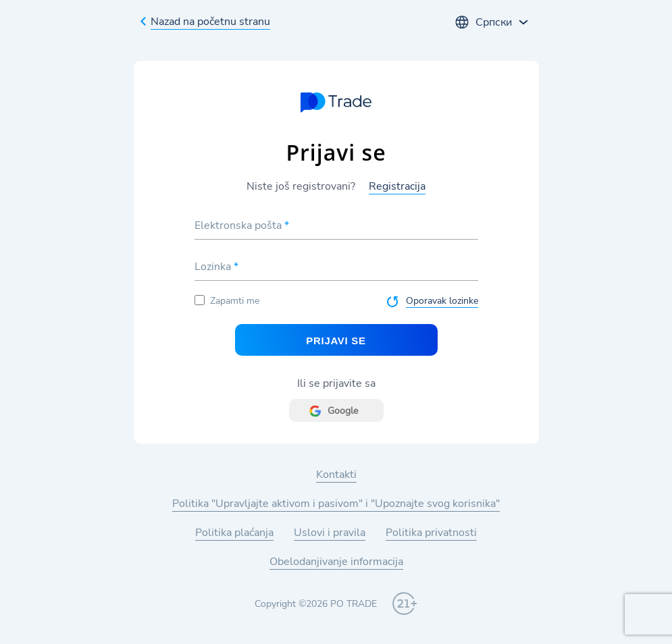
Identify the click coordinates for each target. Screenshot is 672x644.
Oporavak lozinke (442, 301)
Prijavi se (336, 341)
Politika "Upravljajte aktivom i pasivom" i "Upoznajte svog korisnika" (336, 504)
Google (343, 411)
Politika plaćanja (234, 533)
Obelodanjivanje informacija (336, 562)
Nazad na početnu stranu (210, 22)
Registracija (397, 186)
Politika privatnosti (431, 533)
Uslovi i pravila (330, 533)
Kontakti (336, 475)
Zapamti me (227, 301)
